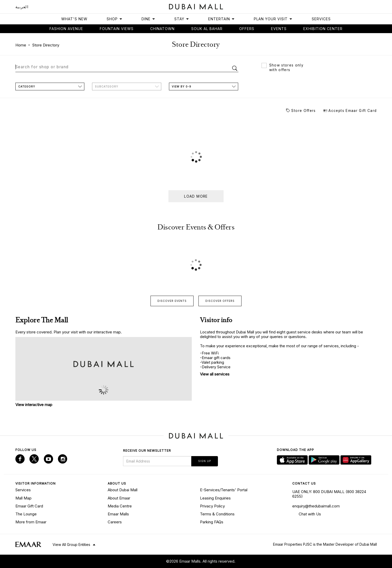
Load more (196, 196)
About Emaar (119, 498)
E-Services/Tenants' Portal (224, 490)
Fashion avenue (66, 29)
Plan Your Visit (273, 19)
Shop (115, 19)
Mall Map (23, 498)
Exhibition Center (323, 29)
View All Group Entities (71, 544)
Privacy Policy (212, 506)
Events (279, 29)
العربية (22, 7)
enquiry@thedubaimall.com (316, 506)
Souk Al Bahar (207, 29)
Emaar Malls (118, 514)
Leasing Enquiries (215, 498)
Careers (115, 522)
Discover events (172, 301)
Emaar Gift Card (29, 506)
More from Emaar (31, 522)
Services (321, 19)
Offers (247, 29)
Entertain (222, 19)
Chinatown (162, 29)
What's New (74, 19)
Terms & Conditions (217, 514)
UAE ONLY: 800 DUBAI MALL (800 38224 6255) (329, 494)
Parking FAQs (212, 522)
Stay (182, 19)
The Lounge (26, 514)
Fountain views (117, 29)
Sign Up (205, 461)
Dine (148, 19)
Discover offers (220, 301)
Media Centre (120, 506)
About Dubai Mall (123, 490)
